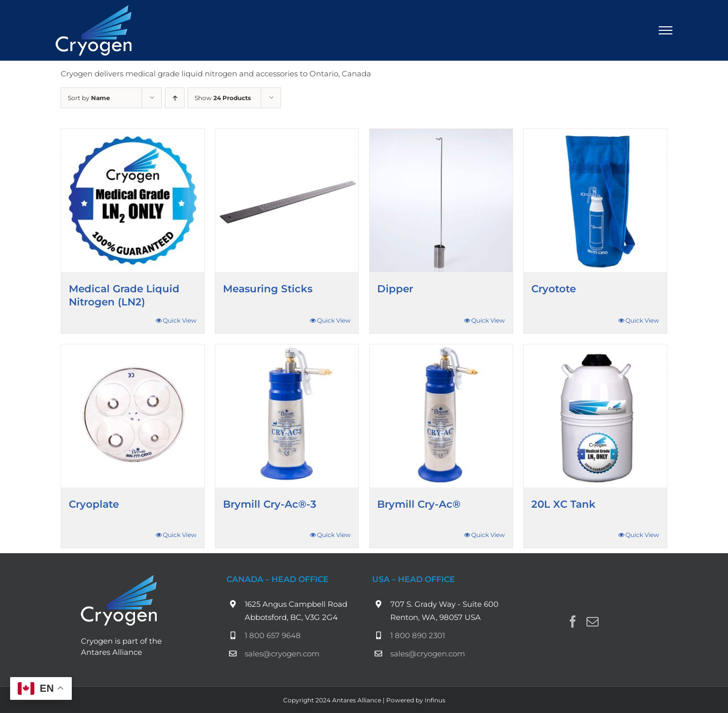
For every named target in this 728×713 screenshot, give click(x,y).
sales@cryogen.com (282, 654)
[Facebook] (573, 621)
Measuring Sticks (268, 289)
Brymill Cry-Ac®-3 (270, 504)
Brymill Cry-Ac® (419, 504)
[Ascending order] (175, 98)
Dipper (395, 289)
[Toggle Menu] (666, 30)
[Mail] (593, 621)
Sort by (89, 98)
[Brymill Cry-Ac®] (441, 416)
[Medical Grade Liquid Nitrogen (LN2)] (133, 200)
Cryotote (554, 289)
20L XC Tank (563, 504)
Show (223, 98)
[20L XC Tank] (595, 416)
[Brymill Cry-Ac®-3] (287, 416)
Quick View (180, 320)
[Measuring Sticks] (287, 200)
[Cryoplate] (133, 416)
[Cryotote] (595, 200)
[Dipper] (441, 200)
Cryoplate (94, 504)
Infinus (435, 700)
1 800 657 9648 (273, 635)
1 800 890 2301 (418, 635)
